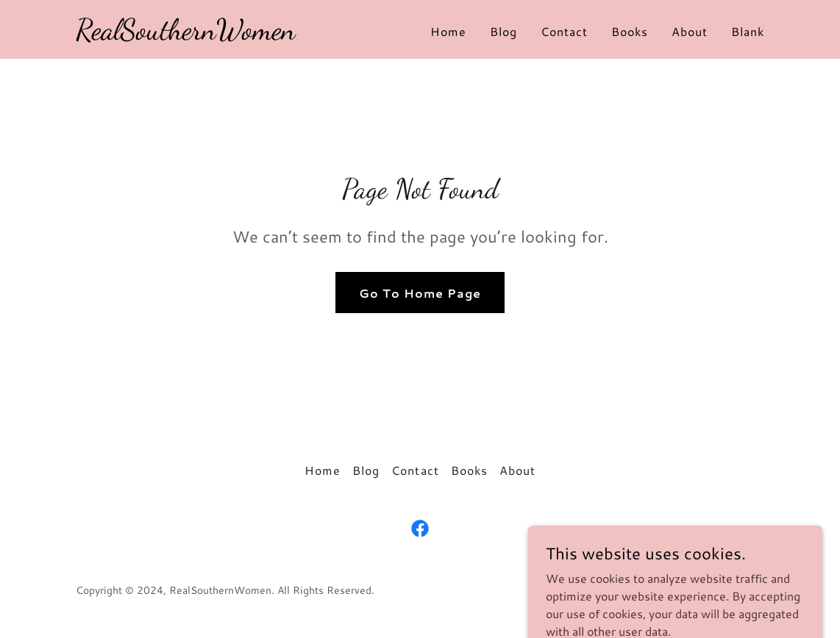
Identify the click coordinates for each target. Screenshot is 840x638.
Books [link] (630, 31)
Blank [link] (748, 31)
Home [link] (448, 31)
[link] (186, 34)
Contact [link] (564, 31)
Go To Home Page (420, 293)
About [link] (690, 31)
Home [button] (323, 470)
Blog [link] (503, 31)
